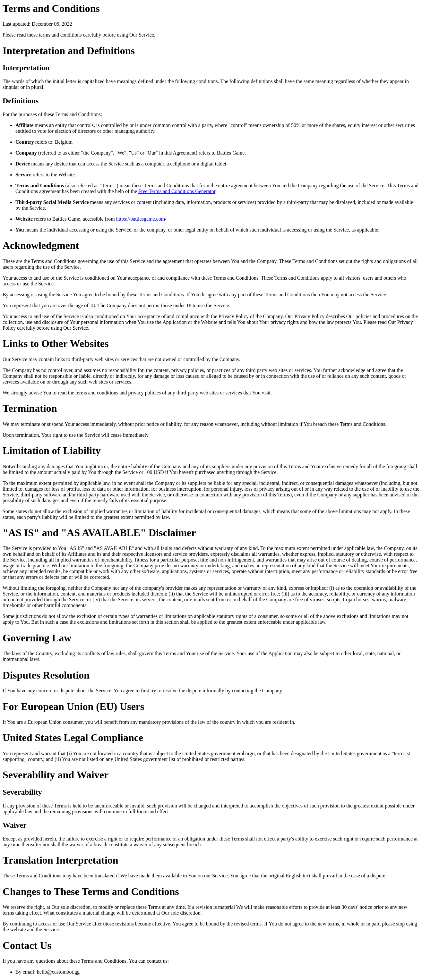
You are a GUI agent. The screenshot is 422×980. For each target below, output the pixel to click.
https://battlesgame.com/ (141, 219)
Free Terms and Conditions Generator (177, 191)
